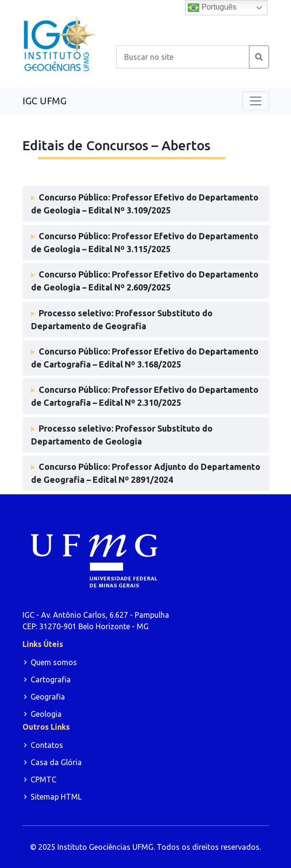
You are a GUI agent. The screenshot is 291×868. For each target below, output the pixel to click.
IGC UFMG (44, 101)
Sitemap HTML (56, 797)
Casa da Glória (56, 762)
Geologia (46, 714)
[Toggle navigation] (256, 101)
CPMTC (43, 779)
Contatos (47, 745)
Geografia (48, 697)
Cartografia (51, 679)
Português (212, 8)
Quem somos (54, 662)
